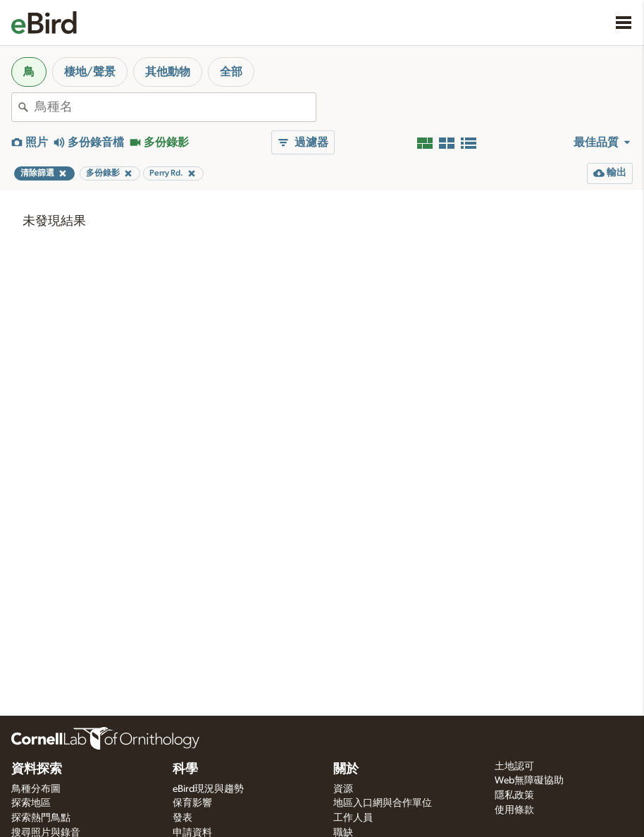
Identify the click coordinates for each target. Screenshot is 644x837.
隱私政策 (514, 795)
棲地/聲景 (90, 72)
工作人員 (353, 818)
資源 (343, 789)
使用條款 (514, 810)
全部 (231, 72)
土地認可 (514, 766)
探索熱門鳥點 (41, 818)
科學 (185, 769)
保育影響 (192, 803)
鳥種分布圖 (36, 789)
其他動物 (168, 72)
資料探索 (37, 769)
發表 (182, 818)
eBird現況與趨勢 (208, 789)
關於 (346, 769)
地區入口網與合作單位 (383, 803)
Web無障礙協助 (529, 781)
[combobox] (175, 107)
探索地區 (31, 803)
